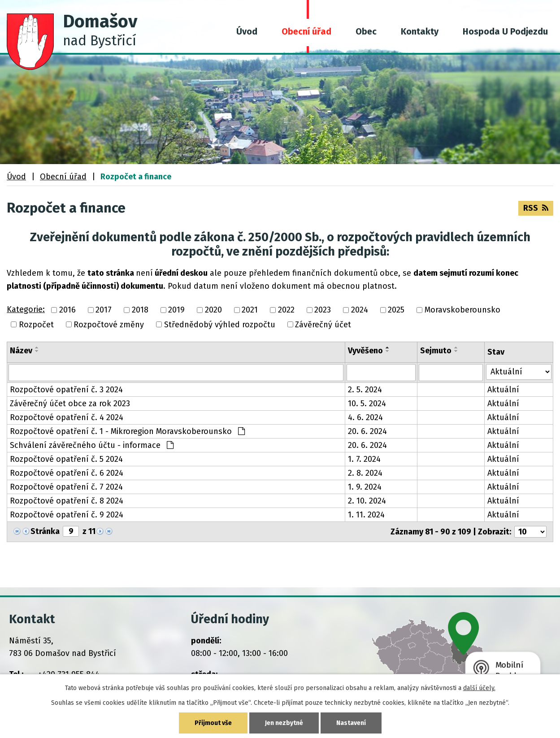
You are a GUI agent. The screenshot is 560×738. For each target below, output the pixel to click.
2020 (213, 310)
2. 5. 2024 (365, 390)
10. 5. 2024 (367, 404)
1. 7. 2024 (364, 459)
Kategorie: (26, 309)
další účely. (479, 688)
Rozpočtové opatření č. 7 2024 (66, 487)
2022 (286, 310)
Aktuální (503, 390)
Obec (366, 31)
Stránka (45, 531)
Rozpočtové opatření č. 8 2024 (67, 501)
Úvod (247, 31)
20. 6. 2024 (367, 431)
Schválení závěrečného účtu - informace (92, 445)
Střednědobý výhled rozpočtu (220, 325)
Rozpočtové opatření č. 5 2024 (66, 459)
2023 (323, 310)
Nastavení (351, 723)
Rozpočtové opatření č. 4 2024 (67, 417)
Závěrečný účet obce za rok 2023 (70, 404)
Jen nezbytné (284, 723)
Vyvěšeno (365, 351)
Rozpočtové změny (109, 325)
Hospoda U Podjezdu (505, 31)
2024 (360, 310)
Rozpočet (36, 325)
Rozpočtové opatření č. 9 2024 (67, 515)
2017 (104, 310)
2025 (396, 310)
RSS (536, 208)
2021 (250, 310)
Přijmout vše (213, 723)
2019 (176, 310)
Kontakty (420, 31)
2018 (140, 310)
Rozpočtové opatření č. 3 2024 (66, 390)
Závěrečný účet (323, 325)
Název (21, 351)
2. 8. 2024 (365, 473)
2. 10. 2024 (367, 501)
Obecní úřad (306, 31)
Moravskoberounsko (462, 310)
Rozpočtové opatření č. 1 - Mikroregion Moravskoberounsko (127, 431)
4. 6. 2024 (365, 417)
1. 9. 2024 (365, 487)
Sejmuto (436, 351)
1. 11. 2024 (366, 515)
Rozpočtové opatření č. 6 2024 (67, 473)
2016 (67, 310)
